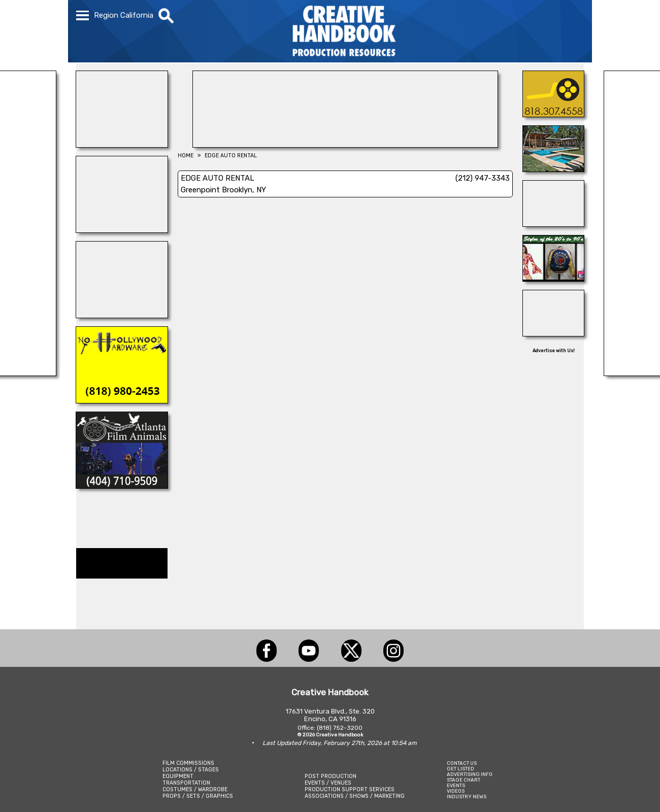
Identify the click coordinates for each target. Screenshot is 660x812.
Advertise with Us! (554, 351)
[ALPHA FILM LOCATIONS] (553, 169)
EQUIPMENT (178, 776)
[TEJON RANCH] (553, 224)
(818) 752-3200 (340, 728)
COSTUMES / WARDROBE (195, 789)
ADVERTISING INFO (470, 774)
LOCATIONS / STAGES (191, 770)
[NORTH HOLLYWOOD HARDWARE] (122, 400)
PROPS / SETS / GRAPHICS (198, 796)
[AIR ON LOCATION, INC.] (553, 114)
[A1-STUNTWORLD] (122, 230)
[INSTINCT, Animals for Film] (122, 315)
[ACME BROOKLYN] (122, 145)
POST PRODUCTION (331, 776)
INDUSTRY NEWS (467, 797)
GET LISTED (460, 769)
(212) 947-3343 (483, 178)
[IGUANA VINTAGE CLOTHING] (553, 279)
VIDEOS (456, 791)
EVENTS (456, 785)
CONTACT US (462, 763)
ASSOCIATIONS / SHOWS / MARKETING (355, 796)
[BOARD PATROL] (553, 333)
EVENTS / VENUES (328, 783)
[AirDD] (345, 145)
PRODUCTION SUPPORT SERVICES (350, 789)
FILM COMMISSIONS (188, 763)
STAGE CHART (464, 780)
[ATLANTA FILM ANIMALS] (122, 486)
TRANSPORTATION (186, 783)
